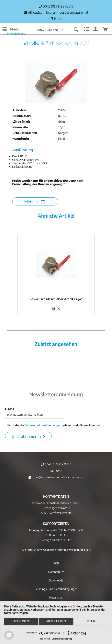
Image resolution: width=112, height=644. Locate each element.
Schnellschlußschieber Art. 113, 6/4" (56, 299)
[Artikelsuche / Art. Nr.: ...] (58, 29)
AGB (56, 563)
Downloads (56, 580)
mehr (91, 621)
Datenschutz (56, 572)
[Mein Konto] (96, 29)
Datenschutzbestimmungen (43, 425)
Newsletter (56, 597)
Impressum (45, 639)
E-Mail (10, 409)
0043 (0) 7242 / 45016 (56, 6)
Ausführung (23, 150)
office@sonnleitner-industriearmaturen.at (58, 12)
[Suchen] (76, 29)
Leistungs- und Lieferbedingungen (56, 589)
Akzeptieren (56, 621)
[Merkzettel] (86, 29)
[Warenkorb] (105, 29)
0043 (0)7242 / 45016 (56, 464)
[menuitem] (11, 29)
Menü (11, 29)
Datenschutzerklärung (62, 639)
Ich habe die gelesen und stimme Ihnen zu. (53, 425)
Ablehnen (21, 621)
